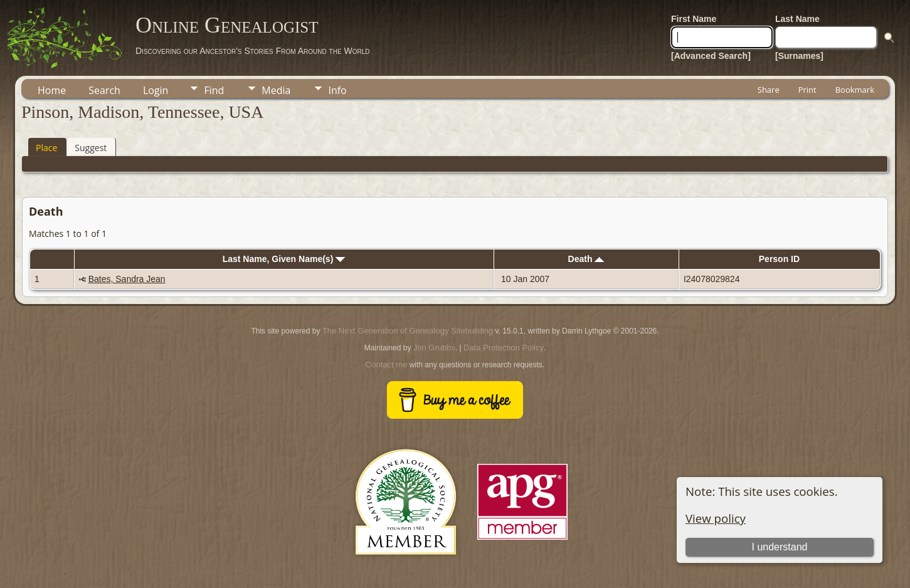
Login (156, 90)
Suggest (91, 148)
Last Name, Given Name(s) (284, 259)
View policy (716, 518)
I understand (780, 547)
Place (46, 148)
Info (337, 90)
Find (214, 90)
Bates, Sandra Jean (127, 279)
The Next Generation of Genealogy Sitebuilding (408, 331)
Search (104, 90)
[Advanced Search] (711, 56)
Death (586, 259)
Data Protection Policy (504, 348)
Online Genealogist (227, 25)
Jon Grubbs (434, 348)
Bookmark (855, 90)
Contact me (386, 365)
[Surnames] (799, 56)
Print (807, 90)
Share (769, 90)
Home (52, 90)
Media (276, 90)
